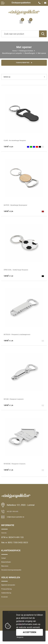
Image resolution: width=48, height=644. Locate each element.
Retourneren (7, 574)
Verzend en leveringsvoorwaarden (16, 578)
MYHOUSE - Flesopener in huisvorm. (21, 467)
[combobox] (20, 34)
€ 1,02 (9, 279)
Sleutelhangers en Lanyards (15, 53)
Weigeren (20, 637)
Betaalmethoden (8, 568)
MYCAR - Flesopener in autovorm (19, 402)
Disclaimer (6, 610)
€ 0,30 (9, 150)
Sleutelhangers (36, 53)
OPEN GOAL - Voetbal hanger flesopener (22, 273)
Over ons (5, 537)
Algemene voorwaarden (11, 595)
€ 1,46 (9, 344)
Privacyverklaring (8, 600)
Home (13, 51)
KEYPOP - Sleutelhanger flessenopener (22, 208)
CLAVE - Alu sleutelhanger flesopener (21, 144)
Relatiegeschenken (27, 51)
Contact (5, 563)
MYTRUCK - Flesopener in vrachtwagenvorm (24, 337)
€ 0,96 (9, 214)
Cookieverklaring (8, 605)
